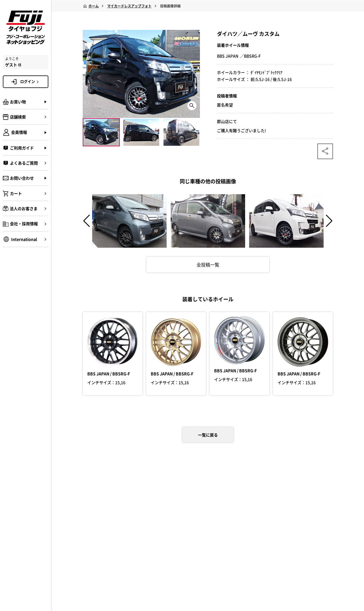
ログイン (30, 81)
